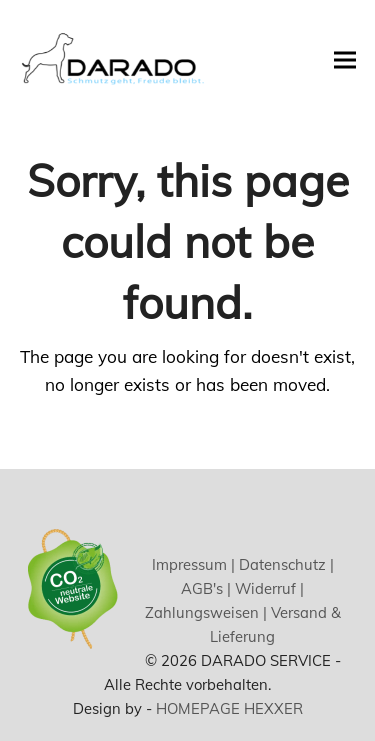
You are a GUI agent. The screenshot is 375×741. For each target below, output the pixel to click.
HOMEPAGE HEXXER (229, 708)
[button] (345, 59)
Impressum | (193, 564)
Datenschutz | (284, 564)
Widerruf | (267, 588)
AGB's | (206, 588)
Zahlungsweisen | (206, 612)
